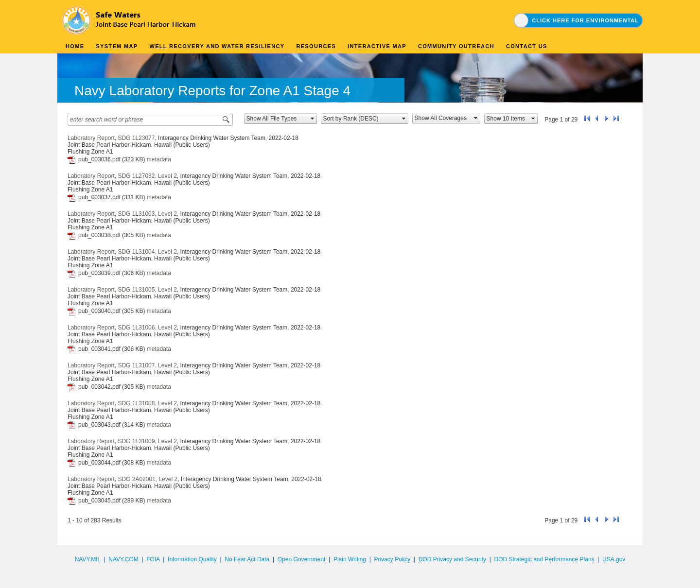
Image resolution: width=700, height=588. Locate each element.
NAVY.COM (123, 559)
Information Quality (192, 559)
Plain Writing (350, 559)
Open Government (302, 559)
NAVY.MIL (88, 559)
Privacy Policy (392, 559)
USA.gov (614, 559)
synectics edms (623, 570)
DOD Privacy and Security (452, 559)
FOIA (153, 559)
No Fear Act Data (247, 559)
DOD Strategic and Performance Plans (544, 559)
